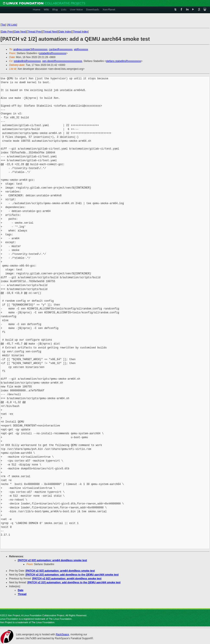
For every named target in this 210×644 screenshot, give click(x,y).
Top (3, 25)
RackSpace (62, 634)
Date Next (20, 32)
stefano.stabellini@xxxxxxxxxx (124, 61)
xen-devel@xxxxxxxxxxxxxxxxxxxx (62, 61)
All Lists (12, 25)
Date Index (65, 32)
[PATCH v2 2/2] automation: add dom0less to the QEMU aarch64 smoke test (72, 575)
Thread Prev (34, 32)
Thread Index (80, 32)
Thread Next (50, 32)
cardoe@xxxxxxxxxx (61, 49)
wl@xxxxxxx (81, 49)
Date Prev (7, 32)
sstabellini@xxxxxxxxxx (52, 53)
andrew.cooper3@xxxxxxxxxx (31, 49)
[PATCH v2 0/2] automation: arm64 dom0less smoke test (52, 560)
